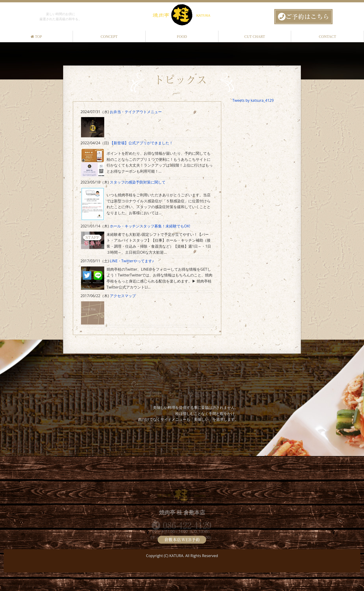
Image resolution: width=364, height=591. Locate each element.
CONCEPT (109, 37)
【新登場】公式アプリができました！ (141, 143)
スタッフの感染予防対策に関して (138, 182)
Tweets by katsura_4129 (253, 100)
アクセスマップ (123, 296)
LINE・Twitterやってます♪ (132, 261)
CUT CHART (255, 37)
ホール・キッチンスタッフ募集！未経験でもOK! (150, 226)
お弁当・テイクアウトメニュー (136, 112)
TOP (36, 37)
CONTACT (328, 37)
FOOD (182, 37)
